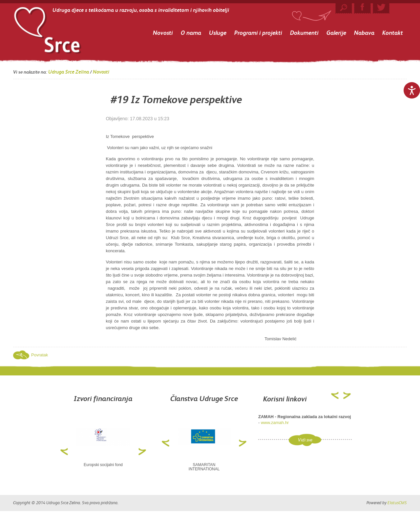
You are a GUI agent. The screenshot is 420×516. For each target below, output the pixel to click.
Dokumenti (304, 33)
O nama (191, 33)
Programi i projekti (258, 33)
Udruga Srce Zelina (69, 72)
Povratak (40, 355)
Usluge (218, 33)
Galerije (336, 33)
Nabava (364, 33)
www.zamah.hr (275, 423)
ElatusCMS (397, 503)
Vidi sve (305, 440)
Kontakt (393, 33)
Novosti (163, 33)
